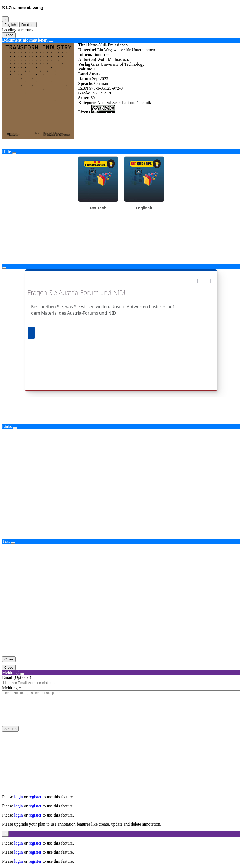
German (101, 83)
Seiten (84, 98)
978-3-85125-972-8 (106, 88)
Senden (10, 730)
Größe (84, 93)
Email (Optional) (17, 677)
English (10, 25)
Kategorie (87, 103)
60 (93, 98)
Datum (84, 79)
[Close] (5, 19)
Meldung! (11, 673)
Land (83, 74)
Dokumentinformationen (25, 40)
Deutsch (28, 25)
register (35, 797)
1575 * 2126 (102, 93)
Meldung (10, 688)
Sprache (86, 83)
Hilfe (7, 152)
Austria (95, 74)
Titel (82, 45)
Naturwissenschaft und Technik (124, 103)
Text (6, 541)
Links (7, 427)
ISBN (83, 88)
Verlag (84, 64)
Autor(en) (87, 59)
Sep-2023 (100, 79)
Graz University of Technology (118, 64)
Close (9, 35)
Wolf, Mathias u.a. (113, 59)
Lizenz (84, 112)
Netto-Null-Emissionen (108, 45)
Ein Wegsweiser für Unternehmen (126, 50)
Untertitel (87, 50)
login (19, 797)
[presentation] (43, 717)
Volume (85, 69)
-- (107, 55)
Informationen (91, 55)
